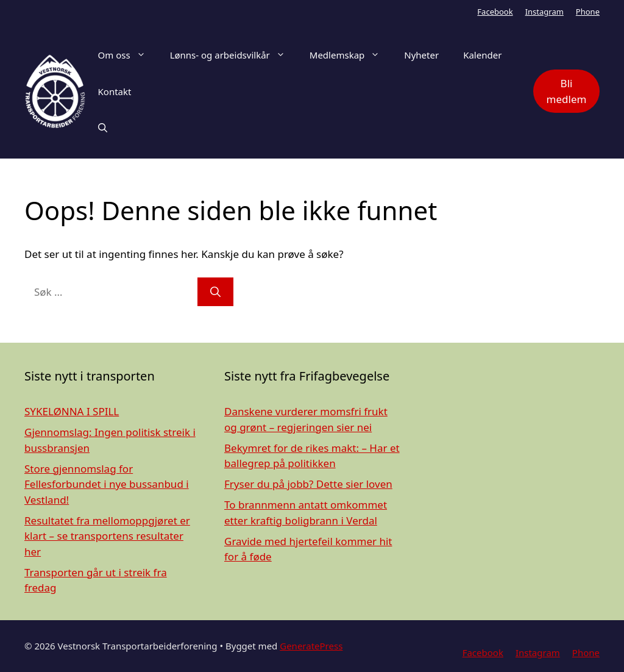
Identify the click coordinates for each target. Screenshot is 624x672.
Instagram (544, 12)
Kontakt (115, 91)
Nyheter (421, 55)
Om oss (128, 55)
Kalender (482, 55)
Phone (588, 12)
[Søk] (215, 292)
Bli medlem (567, 91)
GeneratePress (311, 646)
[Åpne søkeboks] (103, 128)
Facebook (495, 12)
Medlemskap (351, 55)
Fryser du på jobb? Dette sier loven (308, 484)
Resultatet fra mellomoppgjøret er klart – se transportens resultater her (107, 536)
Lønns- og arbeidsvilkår (234, 55)
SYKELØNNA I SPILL (72, 411)
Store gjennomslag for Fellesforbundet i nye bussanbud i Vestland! (107, 484)
